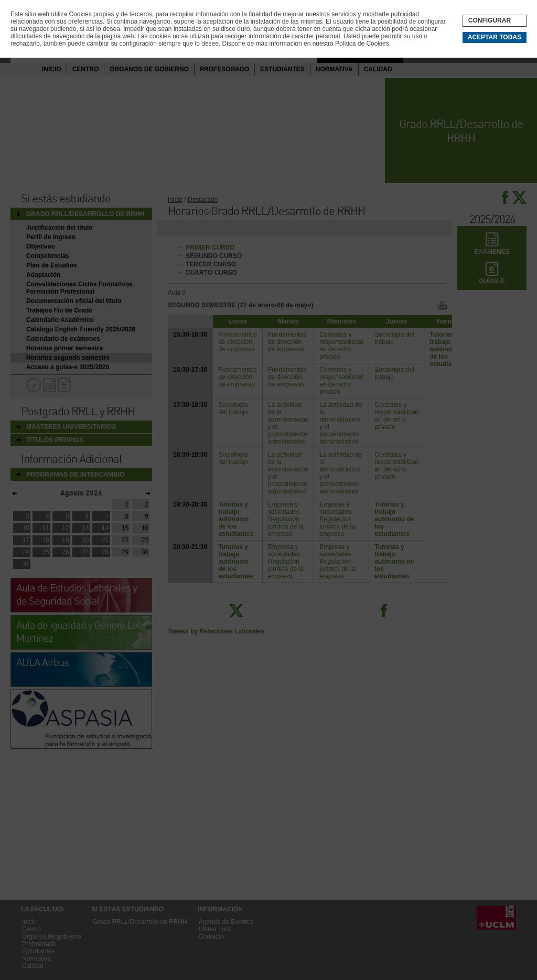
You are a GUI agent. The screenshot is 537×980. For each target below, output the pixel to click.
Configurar (490, 20)
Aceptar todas (495, 37)
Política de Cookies (362, 44)
